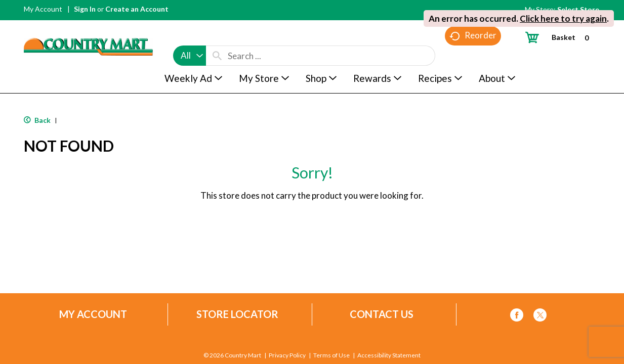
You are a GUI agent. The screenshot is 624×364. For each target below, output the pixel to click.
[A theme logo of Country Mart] (88, 28)
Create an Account (137, 9)
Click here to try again (563, 18)
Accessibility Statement (389, 355)
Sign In (85, 9)
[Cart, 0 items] (561, 37)
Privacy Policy (287, 355)
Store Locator (237, 314)
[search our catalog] (217, 36)
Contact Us (382, 314)
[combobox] (190, 36)
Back (37, 120)
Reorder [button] (473, 56)
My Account (43, 9)
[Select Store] (579, 9)
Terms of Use (331, 355)
